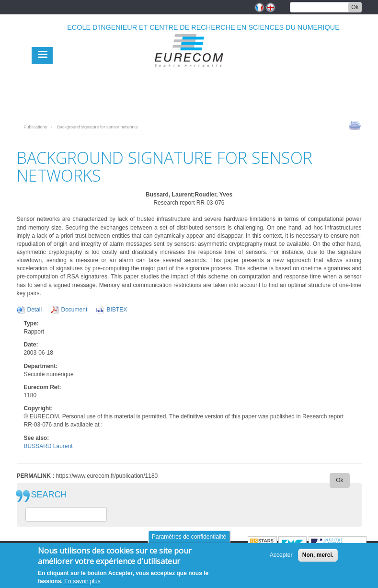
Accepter (281, 555)
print (355, 125)
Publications (36, 127)
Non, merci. (318, 555)
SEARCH (49, 495)
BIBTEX (117, 310)
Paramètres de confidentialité (189, 537)
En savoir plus (82, 581)
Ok (355, 7)
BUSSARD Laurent (48, 446)
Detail (35, 310)
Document (74, 310)
